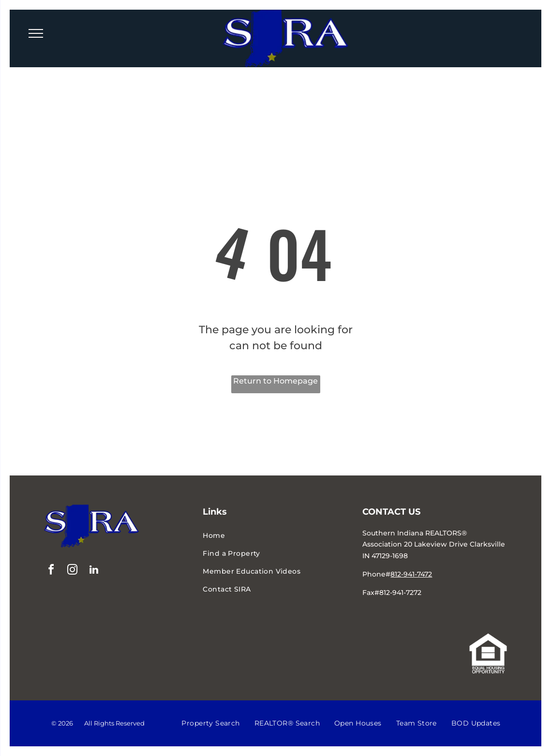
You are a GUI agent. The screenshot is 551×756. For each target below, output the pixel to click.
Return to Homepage (275, 381)
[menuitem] (275, 536)
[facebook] (51, 571)
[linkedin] (94, 571)
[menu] (36, 33)
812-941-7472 (411, 574)
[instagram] (73, 571)
